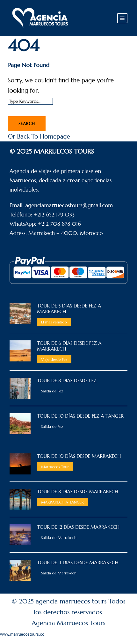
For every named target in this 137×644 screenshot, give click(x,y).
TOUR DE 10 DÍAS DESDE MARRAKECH (79, 456)
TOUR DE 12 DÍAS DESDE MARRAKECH (78, 527)
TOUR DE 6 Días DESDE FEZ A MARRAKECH (69, 346)
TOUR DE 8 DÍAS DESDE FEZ (67, 380)
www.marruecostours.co (22, 634)
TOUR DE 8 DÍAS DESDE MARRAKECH (78, 492)
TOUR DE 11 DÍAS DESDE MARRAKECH (78, 562)
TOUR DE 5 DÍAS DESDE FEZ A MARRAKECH (69, 309)
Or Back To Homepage (39, 136)
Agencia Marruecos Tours (69, 623)
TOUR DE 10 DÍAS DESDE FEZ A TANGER (80, 416)
